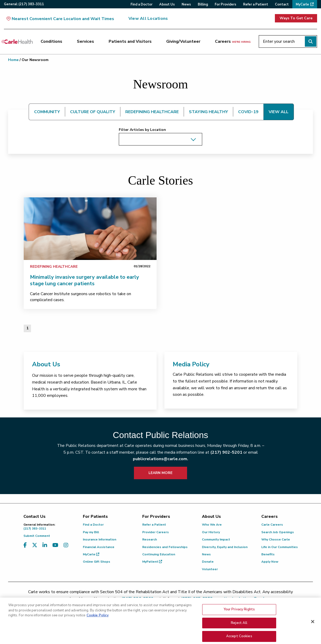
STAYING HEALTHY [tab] (208, 112)
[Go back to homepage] (17, 41)
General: (24, 4)
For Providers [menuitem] (226, 4)
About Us (46, 364)
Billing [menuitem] (203, 4)
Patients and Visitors (130, 41)
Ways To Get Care (296, 18)
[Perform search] (311, 41)
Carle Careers (272, 525)
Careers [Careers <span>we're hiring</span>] (233, 41)
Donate (208, 562)
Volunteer (210, 569)
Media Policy (191, 364)
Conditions (51, 41)
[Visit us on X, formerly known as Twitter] (35, 545)
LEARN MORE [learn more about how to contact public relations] (160, 473)
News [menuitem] (186, 4)
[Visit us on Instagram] (66, 545)
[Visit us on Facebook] (25, 545)
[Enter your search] (288, 41)
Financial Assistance (99, 547)
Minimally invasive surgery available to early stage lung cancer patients (85, 280)
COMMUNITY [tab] (47, 112)
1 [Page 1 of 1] (27, 328)
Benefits (268, 554)
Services (85, 41)
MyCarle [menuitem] (302, 4)
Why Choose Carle (276, 539)
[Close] (313, 631)
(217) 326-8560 (137, 599)
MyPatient (152, 562)
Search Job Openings (278, 532)
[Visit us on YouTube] (55, 545)
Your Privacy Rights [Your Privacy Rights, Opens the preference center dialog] (239, 619)
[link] (90, 229)
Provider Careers (156, 532)
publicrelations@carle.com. (160, 459)
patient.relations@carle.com (248, 599)
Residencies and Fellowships (165, 547)
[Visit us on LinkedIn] (45, 545)
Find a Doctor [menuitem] (141, 4)
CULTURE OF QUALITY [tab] (93, 112)
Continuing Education (159, 554)
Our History (211, 532)
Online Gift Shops (97, 562)
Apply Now (270, 562)
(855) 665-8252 (197, 599)
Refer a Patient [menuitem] (256, 4)
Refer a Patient (154, 525)
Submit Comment (37, 536)
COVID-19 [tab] (248, 112)
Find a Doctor (93, 525)
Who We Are (212, 525)
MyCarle (91, 554)
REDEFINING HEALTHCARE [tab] (152, 112)
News (206, 554)
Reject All (239, 632)
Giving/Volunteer (183, 41)
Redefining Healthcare (54, 267)
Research (150, 539)
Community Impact (216, 539)
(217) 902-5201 (226, 452)
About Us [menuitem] (167, 4)
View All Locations (148, 19)
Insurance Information (100, 539)
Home (13, 60)
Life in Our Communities (280, 547)
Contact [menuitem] (282, 4)
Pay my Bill (91, 532)
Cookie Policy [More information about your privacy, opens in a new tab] (98, 625)
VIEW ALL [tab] (279, 112)
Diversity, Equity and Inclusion (225, 547)
